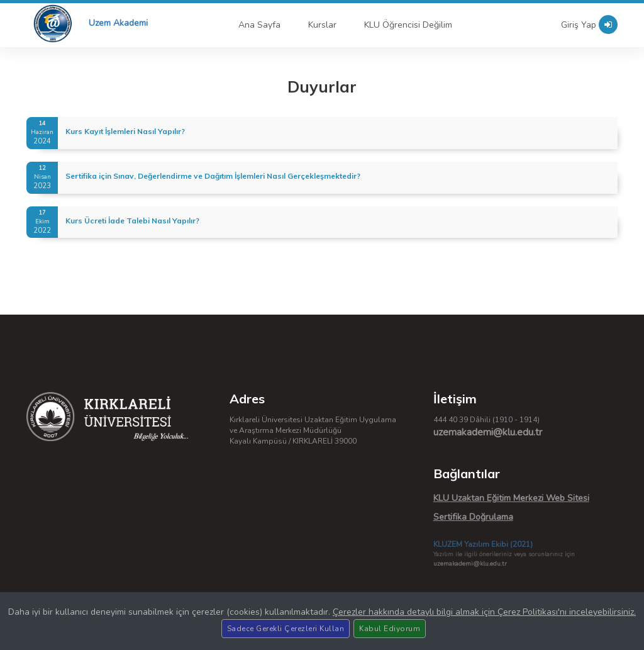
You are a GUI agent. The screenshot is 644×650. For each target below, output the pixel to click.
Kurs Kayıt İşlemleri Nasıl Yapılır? (125, 131)
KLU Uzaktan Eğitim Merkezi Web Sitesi (511, 498)
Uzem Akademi (118, 23)
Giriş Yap (589, 25)
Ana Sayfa (259, 25)
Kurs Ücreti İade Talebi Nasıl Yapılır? (132, 221)
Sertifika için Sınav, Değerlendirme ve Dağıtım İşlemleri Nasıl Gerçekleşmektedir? (213, 176)
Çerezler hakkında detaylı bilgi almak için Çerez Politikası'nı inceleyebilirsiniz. (484, 612)
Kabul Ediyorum (390, 629)
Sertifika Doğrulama (473, 517)
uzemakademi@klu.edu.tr (488, 432)
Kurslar (322, 25)
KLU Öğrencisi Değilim (408, 25)
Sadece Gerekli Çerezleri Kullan (286, 629)
